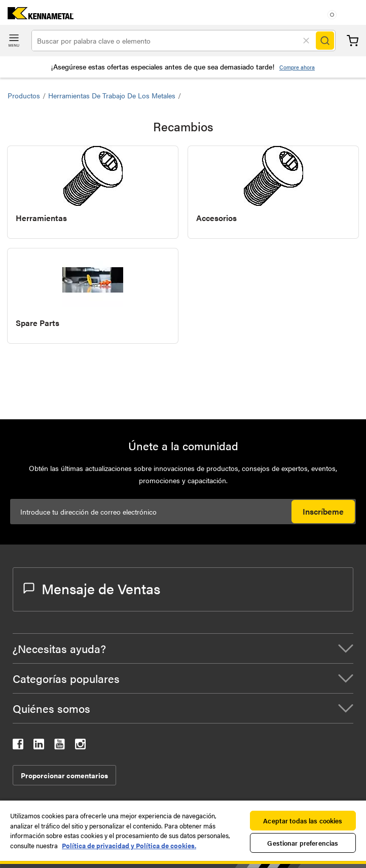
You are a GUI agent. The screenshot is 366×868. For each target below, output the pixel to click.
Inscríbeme (323, 511)
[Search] (325, 41)
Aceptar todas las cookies (303, 821)
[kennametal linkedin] (39, 746)
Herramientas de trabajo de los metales (112, 95)
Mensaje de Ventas (92, 588)
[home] (37, 16)
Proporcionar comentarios (64, 775)
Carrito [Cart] (353, 41)
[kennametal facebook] (18, 746)
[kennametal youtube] (60, 746)
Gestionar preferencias (303, 843)
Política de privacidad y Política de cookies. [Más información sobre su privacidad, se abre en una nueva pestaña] (129, 845)
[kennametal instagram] (80, 746)
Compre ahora (297, 67)
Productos (24, 95)
